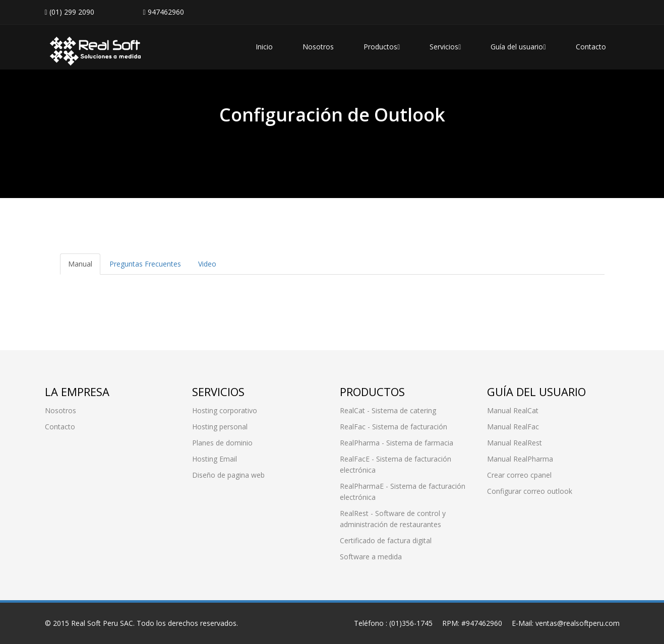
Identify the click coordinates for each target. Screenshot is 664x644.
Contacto (591, 47)
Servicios (445, 47)
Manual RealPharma (520, 459)
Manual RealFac (513, 427)
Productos (382, 47)
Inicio (264, 47)
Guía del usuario (518, 47)
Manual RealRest (515, 443)
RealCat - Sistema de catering (388, 410)
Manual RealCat (513, 410)
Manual (80, 264)
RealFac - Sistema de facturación (394, 427)
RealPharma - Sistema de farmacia (397, 443)
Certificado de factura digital (386, 540)
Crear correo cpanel (519, 475)
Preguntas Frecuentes (145, 264)
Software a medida (371, 557)
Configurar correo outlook (530, 491)
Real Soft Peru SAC (102, 623)
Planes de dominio (222, 443)
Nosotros (318, 47)
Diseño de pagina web (228, 475)
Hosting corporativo (225, 410)
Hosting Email (215, 459)
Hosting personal (220, 427)
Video (207, 264)
